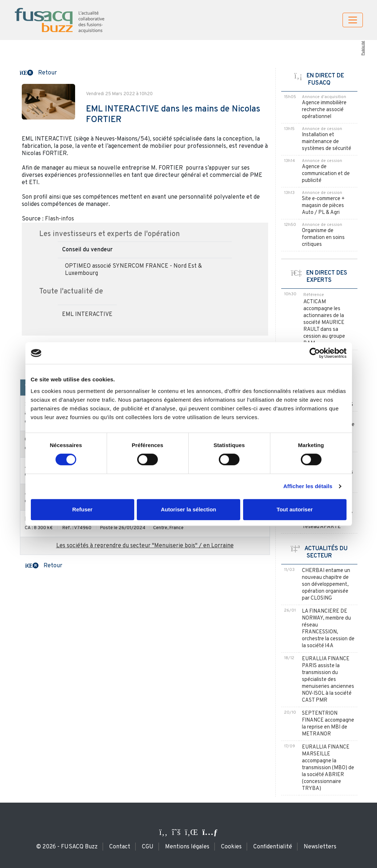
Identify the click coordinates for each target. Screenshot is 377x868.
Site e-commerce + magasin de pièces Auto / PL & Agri (323, 206)
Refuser (82, 509)
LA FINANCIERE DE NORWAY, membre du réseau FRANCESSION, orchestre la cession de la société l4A (328, 629)
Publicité (363, 48)
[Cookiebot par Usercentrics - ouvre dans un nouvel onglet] (315, 353)
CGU (148, 847)
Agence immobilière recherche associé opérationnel (324, 110)
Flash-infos (60, 219)
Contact (120, 847)
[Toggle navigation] (353, 20)
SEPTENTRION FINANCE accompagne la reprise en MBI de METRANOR (328, 724)
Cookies (231, 847)
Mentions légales (187, 847)
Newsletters (320, 847)
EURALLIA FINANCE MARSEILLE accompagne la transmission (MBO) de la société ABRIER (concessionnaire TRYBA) (328, 768)
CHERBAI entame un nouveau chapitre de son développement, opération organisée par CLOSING (326, 585)
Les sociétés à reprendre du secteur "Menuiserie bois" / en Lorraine (145, 546)
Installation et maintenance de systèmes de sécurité (327, 142)
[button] (38, 72)
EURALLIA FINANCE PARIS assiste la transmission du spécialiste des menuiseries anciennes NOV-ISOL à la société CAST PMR (328, 680)
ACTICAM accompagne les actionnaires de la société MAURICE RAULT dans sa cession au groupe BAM (324, 323)
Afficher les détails (308, 486)
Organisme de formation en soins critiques (323, 238)
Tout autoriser (295, 509)
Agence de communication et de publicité (326, 174)
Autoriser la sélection (188, 509)
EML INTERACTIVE (87, 315)
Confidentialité (273, 847)
